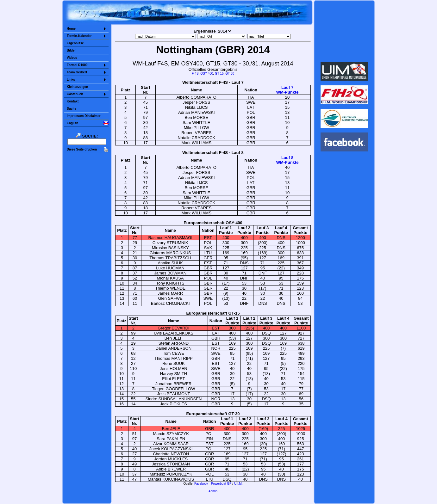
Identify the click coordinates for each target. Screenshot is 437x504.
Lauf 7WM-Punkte (287, 90)
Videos (72, 58)
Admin (213, 491)
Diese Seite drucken (82, 149)
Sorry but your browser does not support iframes (344, 31)
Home (71, 29)
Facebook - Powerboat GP (213, 484)
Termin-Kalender (79, 36)
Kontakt (73, 101)
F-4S (195, 74)
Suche (72, 109)
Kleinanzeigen (77, 87)
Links (71, 80)
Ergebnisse (75, 43)
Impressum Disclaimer (84, 116)
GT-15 (219, 74)
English (72, 123)
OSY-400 (207, 74)
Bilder (71, 50)
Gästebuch (75, 94)
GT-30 (230, 74)
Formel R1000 (77, 65)
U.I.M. (238, 484)
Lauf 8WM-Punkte (287, 160)
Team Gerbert (77, 72)
